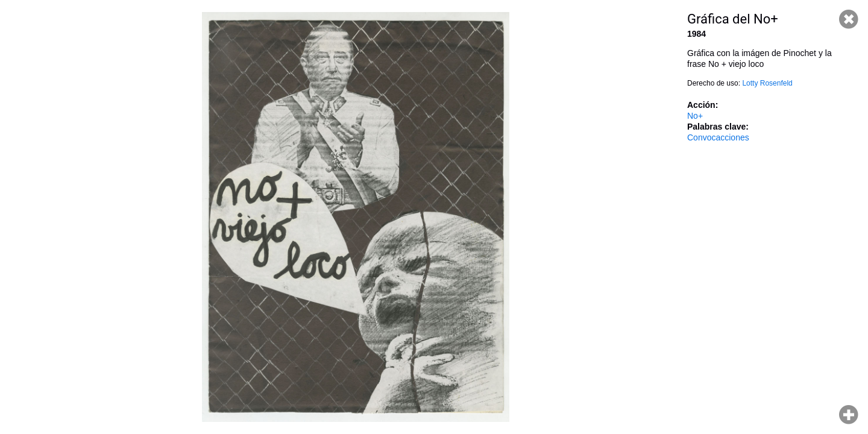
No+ (695, 116)
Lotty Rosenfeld (767, 83)
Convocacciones (718, 137)
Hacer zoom (849, 415)
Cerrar (849, 19)
